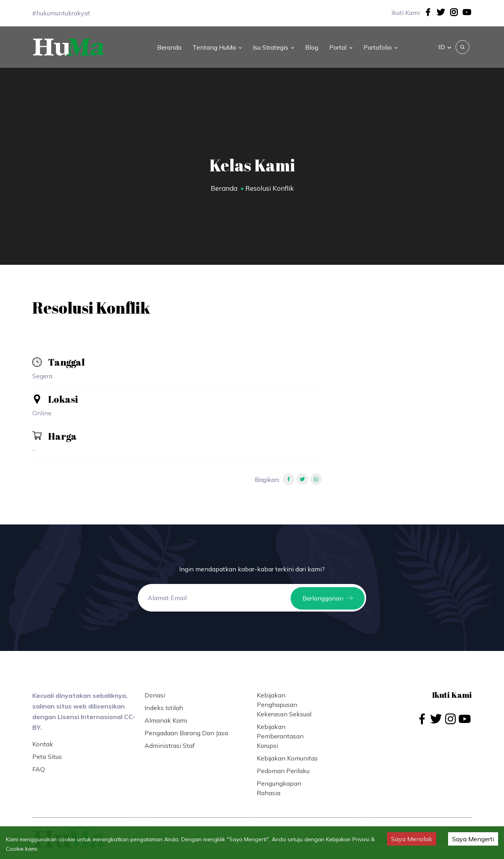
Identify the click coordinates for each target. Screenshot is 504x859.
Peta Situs (47, 752)
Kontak (43, 740)
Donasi (155, 691)
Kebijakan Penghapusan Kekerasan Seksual (284, 700)
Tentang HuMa (217, 45)
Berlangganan (328, 593)
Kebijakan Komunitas (287, 754)
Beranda (169, 45)
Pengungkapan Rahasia (279, 784)
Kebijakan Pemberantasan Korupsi (280, 732)
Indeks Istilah (164, 703)
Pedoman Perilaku (283, 766)
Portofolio (381, 45)
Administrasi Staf (170, 741)
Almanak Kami (166, 716)
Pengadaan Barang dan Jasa (186, 729)
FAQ (39, 765)
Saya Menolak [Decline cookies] (412, 839)
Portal (341, 45)
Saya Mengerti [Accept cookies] (473, 839)
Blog (312, 45)
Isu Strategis (273, 45)
